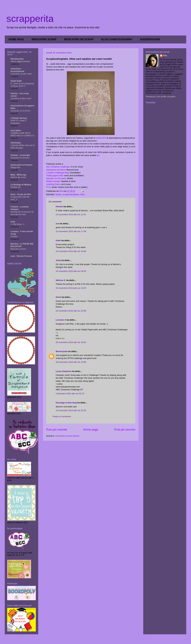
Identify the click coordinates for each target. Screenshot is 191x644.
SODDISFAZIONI (150, 39)
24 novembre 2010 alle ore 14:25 (71, 288)
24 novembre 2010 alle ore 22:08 (71, 311)
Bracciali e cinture (18, 249)
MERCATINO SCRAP (44, 39)
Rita (165, 55)
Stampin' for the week (56, 178)
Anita (58, 260)
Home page (91, 430)
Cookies (14, 237)
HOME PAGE (16, 39)
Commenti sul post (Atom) (67, 436)
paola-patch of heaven (21, 165)
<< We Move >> (18, 224)
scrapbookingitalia (71, 194)
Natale (58, 194)
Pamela (59, 207)
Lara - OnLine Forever (21, 256)
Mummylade (62, 351)
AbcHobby (16, 143)
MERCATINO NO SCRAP (79, 39)
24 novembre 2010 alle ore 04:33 (71, 271)
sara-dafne (16, 130)
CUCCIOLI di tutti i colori (21, 74)
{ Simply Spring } (19, 118)
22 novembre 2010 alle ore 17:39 (71, 231)
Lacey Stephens (64, 371)
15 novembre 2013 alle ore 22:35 (71, 410)
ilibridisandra (17, 59)
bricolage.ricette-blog (66, 403)
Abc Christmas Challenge (58, 167)
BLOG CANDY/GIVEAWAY (117, 39)
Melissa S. (61, 280)
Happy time (15, 167)
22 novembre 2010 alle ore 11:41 (71, 214)
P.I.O (48, 187)
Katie (58, 240)
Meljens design (53, 181)
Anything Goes (53, 184)
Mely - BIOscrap (18, 175)
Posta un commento (62, 416)
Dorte (58, 297)
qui (98, 155)
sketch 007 (101, 138)
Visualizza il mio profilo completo (161, 97)
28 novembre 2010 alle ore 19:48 (71, 362)
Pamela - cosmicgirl (20, 155)
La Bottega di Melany (21, 185)
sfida (82, 194)
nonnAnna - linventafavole (17, 70)
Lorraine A (61, 320)
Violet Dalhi (16, 81)
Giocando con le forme (20, 111)
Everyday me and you (20, 158)
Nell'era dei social (18, 177)
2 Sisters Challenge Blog (57, 173)
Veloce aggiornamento (20, 61)
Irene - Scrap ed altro (21, 194)
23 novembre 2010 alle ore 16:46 (71, 251)
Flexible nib (15, 187)
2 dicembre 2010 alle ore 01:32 (70, 394)
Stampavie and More (56, 170)
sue (57, 224)
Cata (13, 222)
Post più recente (57, 430)
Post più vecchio (125, 430)
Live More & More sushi (21, 99)
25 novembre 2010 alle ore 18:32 (71, 342)
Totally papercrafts (55, 175)
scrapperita (30, 19)
